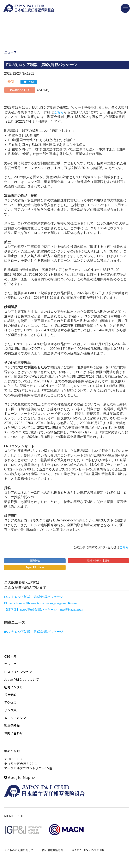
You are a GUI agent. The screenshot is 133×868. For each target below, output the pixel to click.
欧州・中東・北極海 (98, 561)
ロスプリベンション (18, 672)
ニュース (10, 664)
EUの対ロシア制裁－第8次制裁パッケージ (34, 597)
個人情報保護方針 (53, 850)
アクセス (10, 702)
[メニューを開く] (125, 8)
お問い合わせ (13, 733)
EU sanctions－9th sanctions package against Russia (41, 603)
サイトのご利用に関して (19, 850)
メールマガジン (15, 718)
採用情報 (10, 695)
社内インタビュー (17, 687)
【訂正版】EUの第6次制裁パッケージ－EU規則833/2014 (44, 610)
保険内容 (10, 656)
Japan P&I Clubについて (22, 679)
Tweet (31, 82)
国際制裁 (35, 561)
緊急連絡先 (12, 725)
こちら (59, 112)
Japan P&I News (35, 567)
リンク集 (10, 710)
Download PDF (20, 90)
